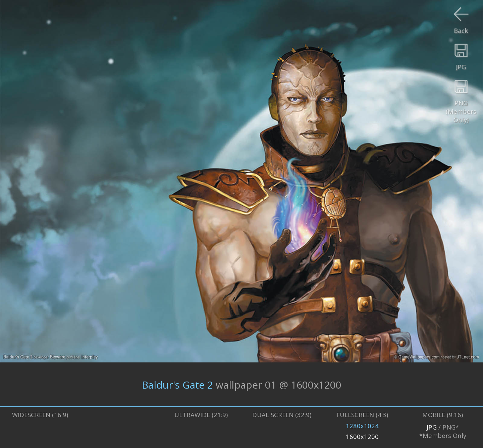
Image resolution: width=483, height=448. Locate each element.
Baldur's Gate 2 (177, 384)
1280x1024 (362, 426)
